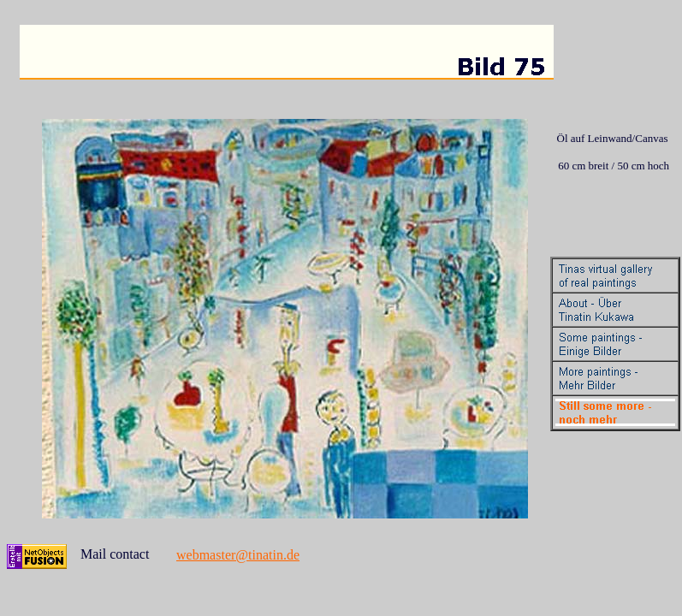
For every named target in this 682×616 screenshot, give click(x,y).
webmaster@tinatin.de (238, 555)
